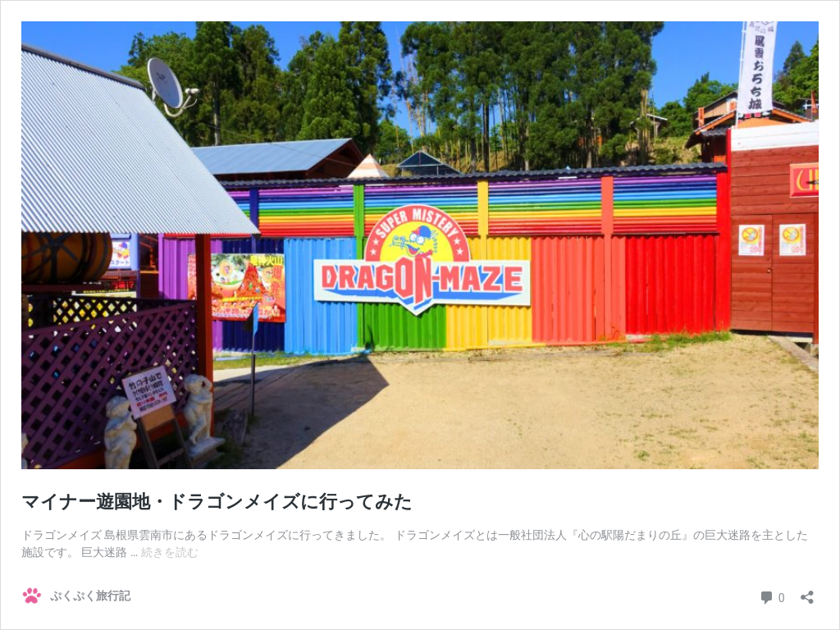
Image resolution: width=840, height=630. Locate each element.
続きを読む (170, 552)
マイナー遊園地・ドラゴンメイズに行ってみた (217, 502)
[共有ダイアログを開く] (807, 592)
